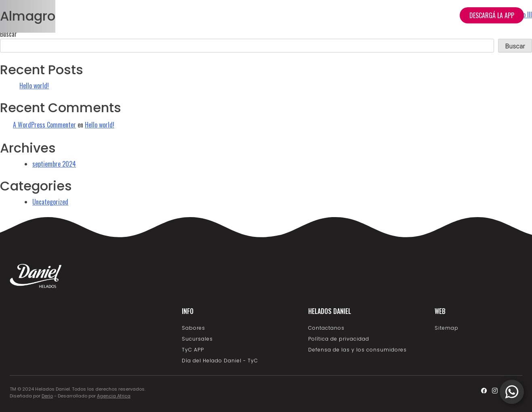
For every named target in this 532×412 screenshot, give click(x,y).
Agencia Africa (114, 396)
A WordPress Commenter (44, 125)
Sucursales (433, 15)
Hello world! (34, 86)
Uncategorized (50, 202)
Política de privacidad (339, 339)
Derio (47, 396)
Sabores (193, 328)
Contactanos (326, 328)
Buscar (8, 34)
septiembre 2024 (54, 164)
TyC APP (193, 350)
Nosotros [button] (384, 15)
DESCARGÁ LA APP (492, 15)
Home (297, 15)
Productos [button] (335, 15)
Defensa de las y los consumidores (357, 350)
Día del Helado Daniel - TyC (220, 361)
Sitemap (447, 328)
